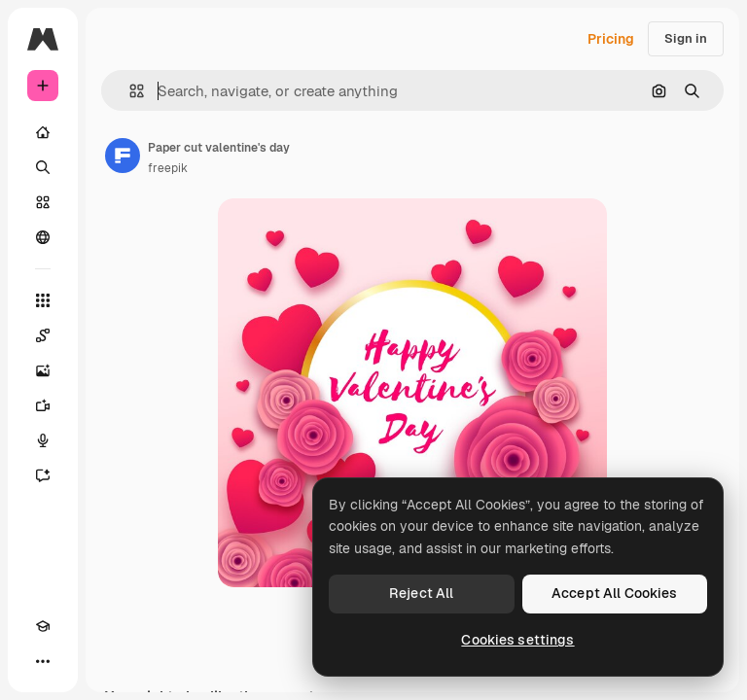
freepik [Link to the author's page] (168, 168)
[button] (129, 91)
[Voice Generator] (43, 440)
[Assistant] (43, 475)
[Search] (43, 167)
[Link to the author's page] (123, 156)
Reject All (421, 593)
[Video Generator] (43, 405)
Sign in (686, 38)
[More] (43, 661)
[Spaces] (43, 335)
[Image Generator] (43, 370)
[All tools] (43, 300)
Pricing (611, 39)
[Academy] (43, 626)
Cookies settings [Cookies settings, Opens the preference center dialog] (517, 640)
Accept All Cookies (615, 593)
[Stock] (43, 202)
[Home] (43, 132)
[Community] (43, 237)
